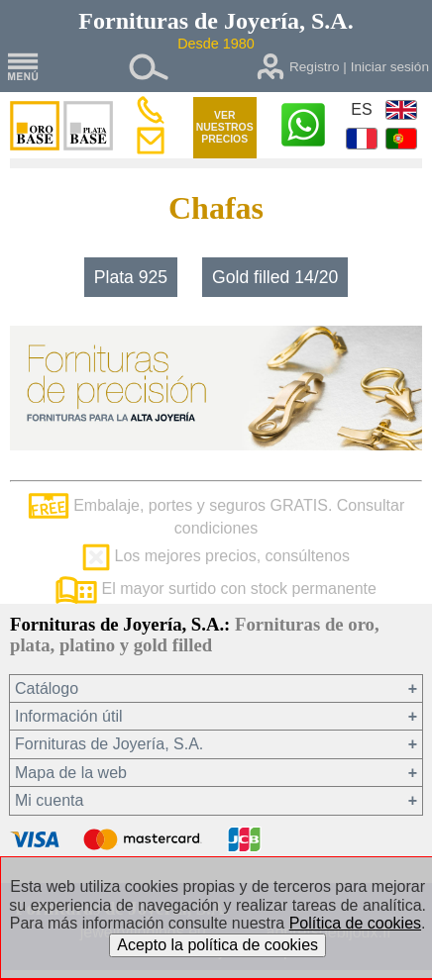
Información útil (69, 716)
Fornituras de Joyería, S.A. (109, 744)
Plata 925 (131, 277)
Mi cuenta (49, 800)
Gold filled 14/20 (275, 277)
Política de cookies (355, 923)
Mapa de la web (71, 773)
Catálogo (47, 688)
